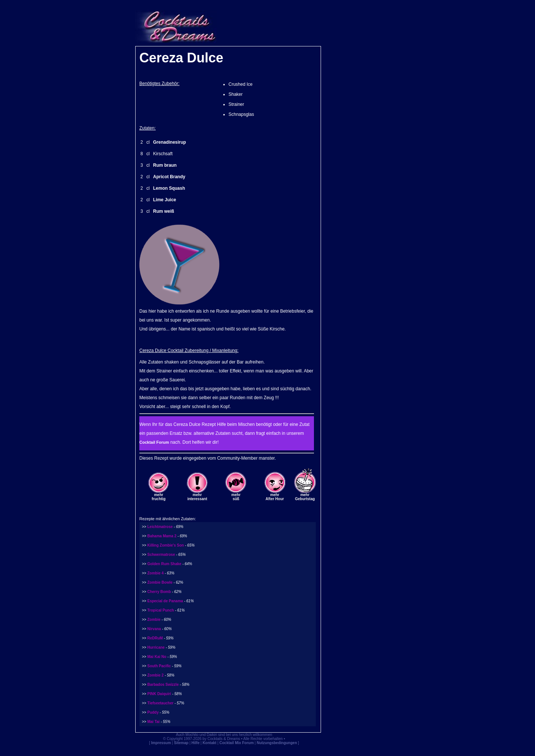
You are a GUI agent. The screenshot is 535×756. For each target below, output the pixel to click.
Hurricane (156, 647)
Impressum (161, 743)
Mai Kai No (157, 657)
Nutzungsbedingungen (277, 743)
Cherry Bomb (159, 592)
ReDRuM (155, 638)
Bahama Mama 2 (162, 536)
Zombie (154, 620)
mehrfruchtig (158, 497)
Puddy (153, 712)
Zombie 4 (155, 573)
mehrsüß (236, 497)
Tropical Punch (160, 610)
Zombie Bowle (160, 582)
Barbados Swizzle (163, 685)
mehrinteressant (197, 497)
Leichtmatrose (160, 527)
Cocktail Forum (154, 442)
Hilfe (195, 743)
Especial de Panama (165, 601)
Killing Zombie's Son (166, 545)
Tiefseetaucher (160, 703)
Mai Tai (153, 722)
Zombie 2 (155, 675)
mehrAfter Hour (275, 497)
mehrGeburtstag (305, 497)
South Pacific (159, 666)
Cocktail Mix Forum (237, 743)
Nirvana (154, 629)
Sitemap (181, 743)
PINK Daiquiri (159, 694)
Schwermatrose (161, 555)
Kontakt (209, 743)
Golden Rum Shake (164, 564)
